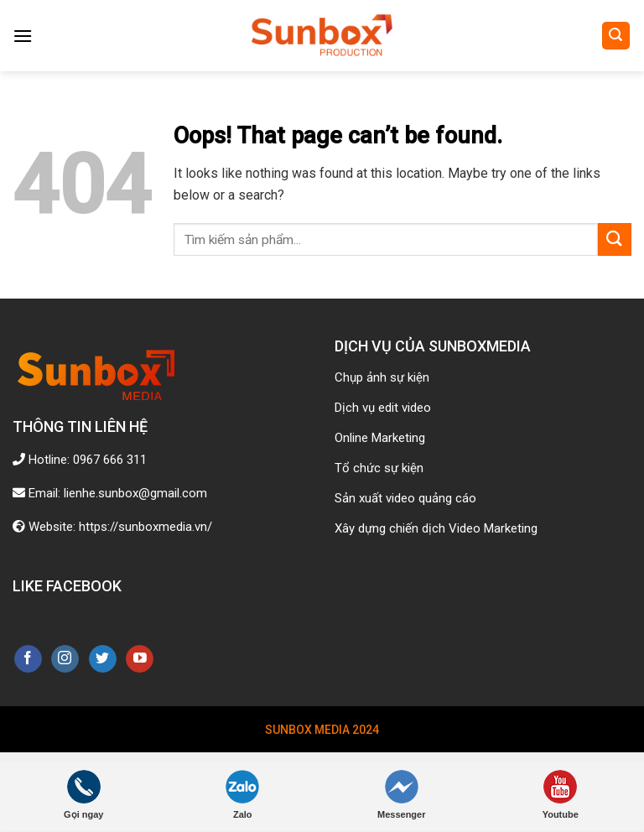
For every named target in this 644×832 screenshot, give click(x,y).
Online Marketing (380, 438)
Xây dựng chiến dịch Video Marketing (436, 528)
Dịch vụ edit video (383, 408)
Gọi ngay (83, 795)
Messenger (401, 795)
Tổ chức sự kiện (379, 468)
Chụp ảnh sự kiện (382, 377)
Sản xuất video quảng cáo (405, 498)
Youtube (561, 795)
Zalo (242, 795)
